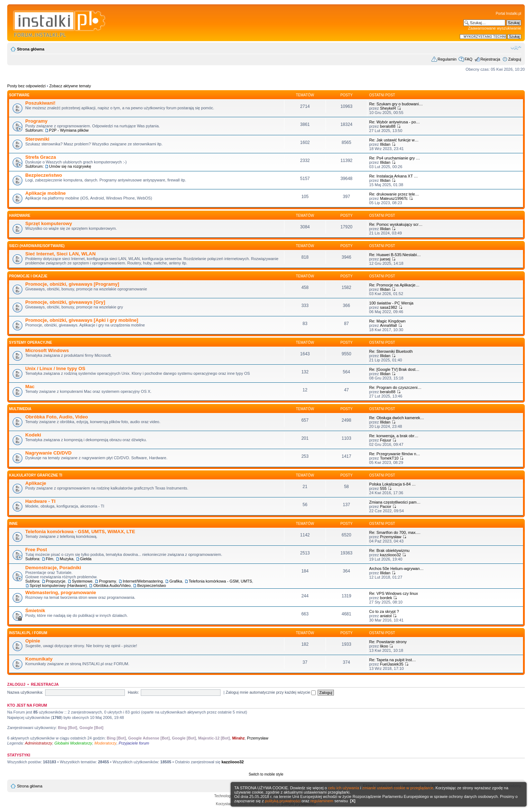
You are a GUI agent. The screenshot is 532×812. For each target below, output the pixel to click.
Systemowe (82, 581)
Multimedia (20, 409)
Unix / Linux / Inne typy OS (55, 368)
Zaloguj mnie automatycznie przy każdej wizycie (271, 692)
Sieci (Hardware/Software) (37, 246)
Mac (30, 387)
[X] (353, 801)
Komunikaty (39, 659)
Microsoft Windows (47, 350)
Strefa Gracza (41, 157)
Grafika (176, 581)
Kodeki (33, 435)
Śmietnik (35, 611)
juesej (385, 259)
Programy (36, 121)
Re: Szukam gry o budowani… (396, 104)
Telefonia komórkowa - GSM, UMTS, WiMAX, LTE (80, 532)
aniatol (386, 616)
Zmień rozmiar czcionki (516, 48)
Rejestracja (490, 59)
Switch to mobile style (266, 774)
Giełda (86, 559)
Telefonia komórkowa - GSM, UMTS (220, 581)
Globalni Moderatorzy (73, 743)
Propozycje (56, 581)
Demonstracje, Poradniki (53, 568)
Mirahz (238, 738)
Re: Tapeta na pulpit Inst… (393, 660)
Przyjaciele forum (134, 743)
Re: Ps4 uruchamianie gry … (395, 158)
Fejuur (386, 440)
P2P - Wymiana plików (69, 130)
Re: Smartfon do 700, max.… (395, 532)
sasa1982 (389, 307)
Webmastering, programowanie (61, 592)
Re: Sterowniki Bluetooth (391, 351)
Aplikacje (36, 483)
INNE (13, 524)
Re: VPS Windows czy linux (394, 593)
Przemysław (391, 537)
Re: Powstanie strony (388, 642)
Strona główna (31, 49)
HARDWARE (20, 216)
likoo (384, 646)
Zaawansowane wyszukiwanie (495, 28)
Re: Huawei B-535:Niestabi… (395, 255)
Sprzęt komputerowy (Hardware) (58, 585)
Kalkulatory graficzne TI (36, 475)
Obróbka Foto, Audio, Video (57, 417)
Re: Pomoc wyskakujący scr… (396, 224)
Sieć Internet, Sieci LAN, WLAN (60, 254)
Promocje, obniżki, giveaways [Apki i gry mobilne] (82, 320)
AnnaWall (389, 325)
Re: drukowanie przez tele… (394, 194)
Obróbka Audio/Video (112, 585)
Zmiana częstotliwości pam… (395, 502)
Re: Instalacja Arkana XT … (394, 176)
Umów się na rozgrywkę (70, 166)
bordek (386, 598)
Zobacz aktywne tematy (70, 86)
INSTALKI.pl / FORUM (28, 633)
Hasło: (133, 692)
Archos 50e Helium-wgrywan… (396, 569)
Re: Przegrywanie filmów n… (395, 454)
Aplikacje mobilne (45, 193)
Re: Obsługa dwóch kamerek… (397, 418)
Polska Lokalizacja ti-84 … (393, 484)
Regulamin (447, 59)
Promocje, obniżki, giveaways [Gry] (65, 302)
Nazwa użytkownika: (25, 692)
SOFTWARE (19, 95)
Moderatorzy (106, 743)
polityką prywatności (283, 801)
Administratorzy (39, 743)
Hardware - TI (40, 501)
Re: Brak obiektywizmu (389, 550)
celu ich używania (344, 788)
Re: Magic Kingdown (387, 321)
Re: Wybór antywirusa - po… (395, 122)
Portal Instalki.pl (508, 14)
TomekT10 (389, 458)
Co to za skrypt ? (384, 611)
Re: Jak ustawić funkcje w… (394, 140)
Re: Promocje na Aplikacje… (394, 285)
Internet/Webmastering (143, 581)
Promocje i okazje (28, 276)
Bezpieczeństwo (44, 175)
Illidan (385, 144)
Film (50, 559)
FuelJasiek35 (392, 664)
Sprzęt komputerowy (49, 223)
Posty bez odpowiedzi (26, 86)
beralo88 (388, 126)
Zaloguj (515, 59)
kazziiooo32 (391, 555)
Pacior (386, 506)
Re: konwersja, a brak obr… (394, 436)
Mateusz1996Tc (394, 198)
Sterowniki (37, 139)
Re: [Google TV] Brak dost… (394, 369)
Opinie (33, 641)
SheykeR (388, 108)
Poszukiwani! (40, 103)
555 (383, 488)
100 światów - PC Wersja (391, 303)
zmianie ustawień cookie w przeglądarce (398, 788)
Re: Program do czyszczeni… (395, 387)
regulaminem (322, 801)
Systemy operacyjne (30, 343)
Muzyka (67, 559)
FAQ (468, 59)
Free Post (36, 550)
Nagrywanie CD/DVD (48, 453)
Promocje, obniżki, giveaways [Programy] (72, 284)
